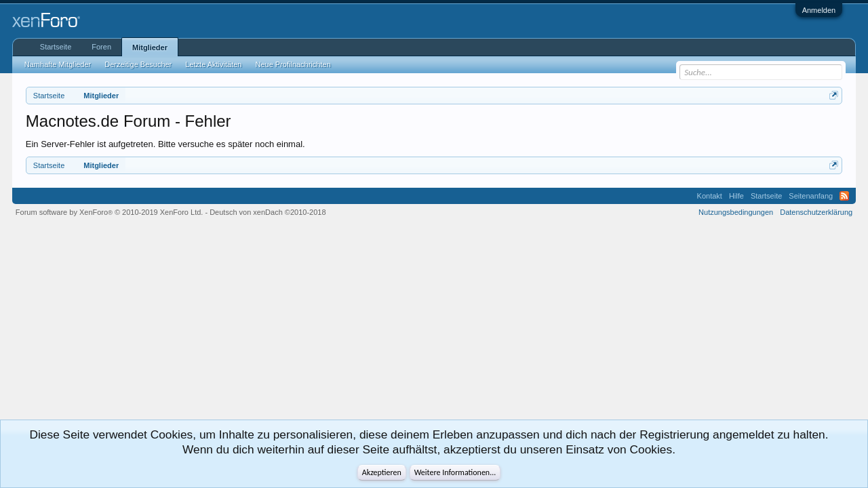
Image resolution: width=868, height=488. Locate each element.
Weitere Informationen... (455, 472)
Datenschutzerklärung (816, 212)
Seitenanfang (811, 196)
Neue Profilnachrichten (293, 64)
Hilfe (736, 196)
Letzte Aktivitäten (213, 64)
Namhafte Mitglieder (58, 64)
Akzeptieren (382, 472)
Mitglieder (150, 47)
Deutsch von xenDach (268, 212)
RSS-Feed (844, 196)
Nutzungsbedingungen (736, 212)
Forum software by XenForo (110, 212)
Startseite (56, 47)
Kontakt (710, 196)
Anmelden (819, 10)
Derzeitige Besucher (138, 64)
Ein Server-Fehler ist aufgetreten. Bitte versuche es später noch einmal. (165, 144)
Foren (101, 47)
